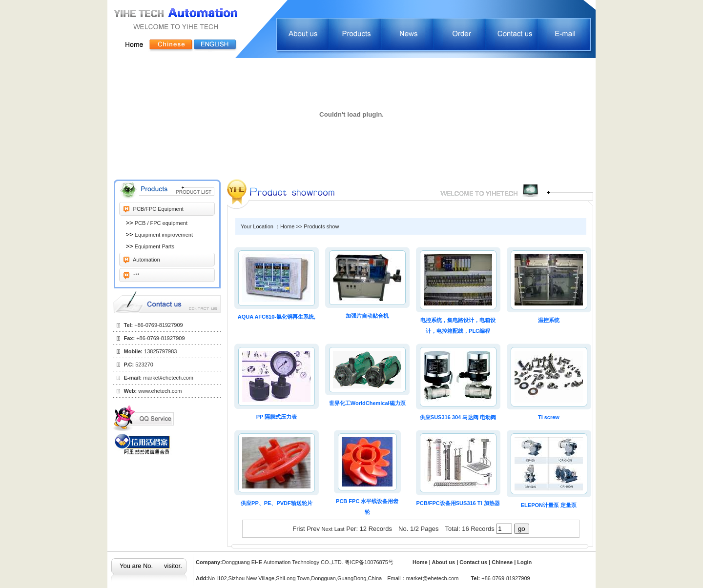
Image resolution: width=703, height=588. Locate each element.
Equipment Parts (154, 246)
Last (340, 529)
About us (444, 562)
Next (327, 529)
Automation (146, 260)
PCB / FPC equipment (160, 223)
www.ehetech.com (160, 391)
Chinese (502, 562)
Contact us (474, 562)
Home (420, 562)
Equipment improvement (163, 235)
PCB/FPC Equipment (158, 209)
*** (136, 275)
